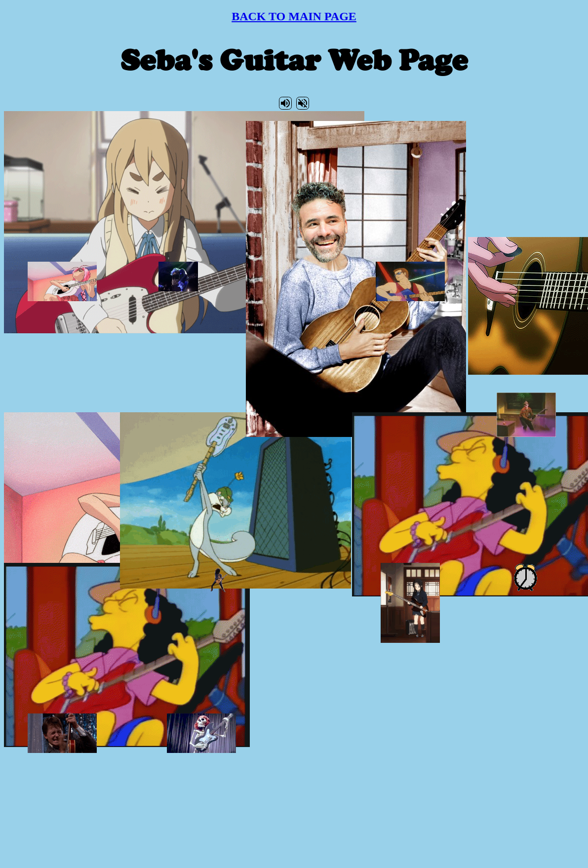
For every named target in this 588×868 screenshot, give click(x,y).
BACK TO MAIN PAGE (294, 16)
